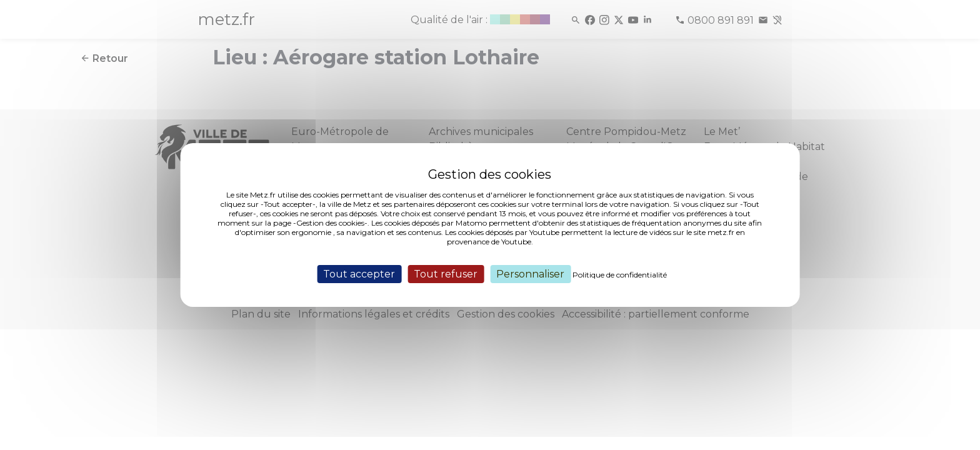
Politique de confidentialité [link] (620, 275)
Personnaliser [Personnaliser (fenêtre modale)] (530, 274)
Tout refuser (446, 274)
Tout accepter (359, 274)
